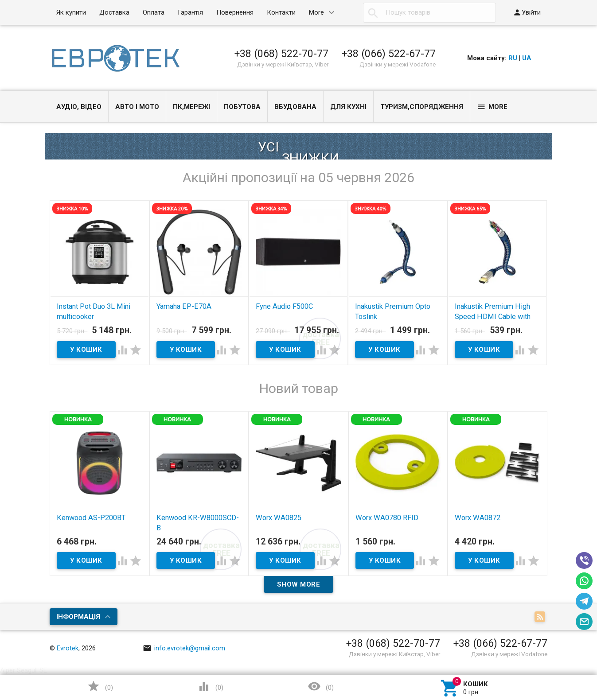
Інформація (78, 617)
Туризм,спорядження (422, 107)
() (100, 686)
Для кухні (348, 107)
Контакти (281, 12)
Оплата (154, 12)
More (316, 12)
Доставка (114, 12)
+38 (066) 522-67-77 (389, 54)
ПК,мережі (191, 107)
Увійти (527, 12)
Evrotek (68, 648)
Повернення (235, 12)
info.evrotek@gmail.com (184, 648)
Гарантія (190, 12)
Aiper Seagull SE (23, 670)
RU (513, 58)
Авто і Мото (137, 107)
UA (527, 58)
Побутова (242, 107)
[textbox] (429, 13)
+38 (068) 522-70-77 (281, 54)
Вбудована (295, 107)
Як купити (71, 12)
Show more (299, 584)
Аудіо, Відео (79, 107)
